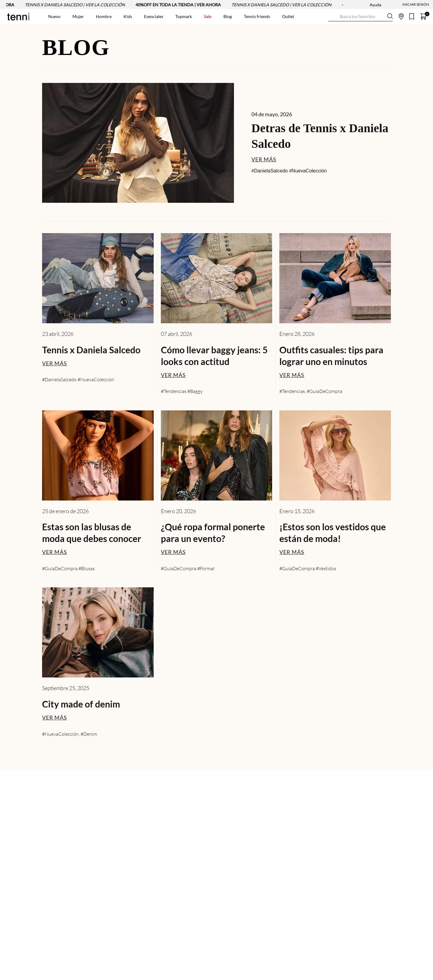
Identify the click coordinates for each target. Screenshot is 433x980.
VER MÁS (264, 159)
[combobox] (361, 17)
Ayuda (375, 5)
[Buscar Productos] (333, 16)
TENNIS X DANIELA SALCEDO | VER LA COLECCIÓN (78, 5)
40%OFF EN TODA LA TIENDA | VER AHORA (181, 5)
